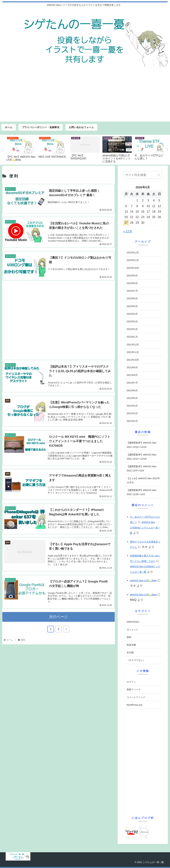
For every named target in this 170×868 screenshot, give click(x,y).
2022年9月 (132, 276)
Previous (2, 150)
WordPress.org (134, 705)
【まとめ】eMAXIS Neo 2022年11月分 (143, 480)
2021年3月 (132, 413)
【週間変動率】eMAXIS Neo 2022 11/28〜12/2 (142, 492)
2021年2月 (132, 421)
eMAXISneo (133, 622)
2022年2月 (132, 329)
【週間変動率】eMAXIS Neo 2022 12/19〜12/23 (142, 445)
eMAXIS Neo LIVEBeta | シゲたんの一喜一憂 (145, 528)
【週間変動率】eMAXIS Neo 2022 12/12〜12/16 (142, 457)
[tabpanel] (21, 149)
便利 (129, 637)
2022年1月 (132, 337)
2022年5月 (132, 306)
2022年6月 (132, 298)
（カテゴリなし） (136, 660)
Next (168, 150)
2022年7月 (132, 291)
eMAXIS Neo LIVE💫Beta (143, 580)
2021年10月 (133, 360)
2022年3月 (132, 321)
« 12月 (128, 231)
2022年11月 (133, 260)
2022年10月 (133, 268)
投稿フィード (134, 689)
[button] (159, 175)
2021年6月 (132, 390)
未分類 (130, 652)
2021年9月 (132, 367)
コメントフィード (136, 697)
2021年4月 (132, 406)
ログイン (131, 682)
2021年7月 (132, 383)
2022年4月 (132, 314)
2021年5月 (132, 398)
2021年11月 (133, 352)
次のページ (59, 623)
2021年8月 (132, 375)
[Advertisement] (85, 97)
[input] (143, 175)
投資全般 (131, 645)
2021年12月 (133, 345)
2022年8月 (132, 283)
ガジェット (132, 630)
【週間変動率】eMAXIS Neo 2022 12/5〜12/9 (142, 468)
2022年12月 (133, 253)
